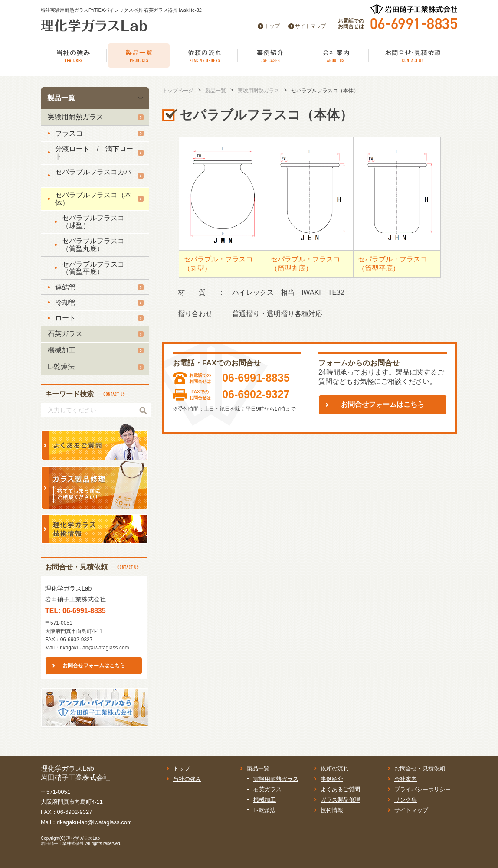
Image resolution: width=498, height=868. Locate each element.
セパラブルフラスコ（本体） (93, 199)
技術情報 (332, 810)
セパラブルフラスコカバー (93, 176)
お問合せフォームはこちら (94, 666)
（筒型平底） (379, 268)
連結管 (66, 287)
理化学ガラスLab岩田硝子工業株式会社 (70, 841)
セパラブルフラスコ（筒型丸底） (93, 245)
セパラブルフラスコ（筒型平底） (93, 268)
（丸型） (197, 268)
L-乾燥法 (61, 367)
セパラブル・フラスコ (218, 259)
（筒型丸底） (292, 268)
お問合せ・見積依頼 (420, 768)
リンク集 (406, 800)
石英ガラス (65, 334)
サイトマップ (311, 26)
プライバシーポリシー (423, 789)
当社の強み (187, 779)
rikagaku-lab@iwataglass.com (95, 648)
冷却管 (66, 302)
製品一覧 (61, 98)
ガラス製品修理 (340, 800)
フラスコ (69, 133)
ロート (66, 318)
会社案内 (406, 779)
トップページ (178, 91)
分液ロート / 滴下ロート (94, 153)
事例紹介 (332, 779)
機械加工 (62, 350)
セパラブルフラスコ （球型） (97, 222)
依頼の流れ (335, 768)
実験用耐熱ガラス (75, 117)
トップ (272, 26)
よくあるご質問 (340, 789)
